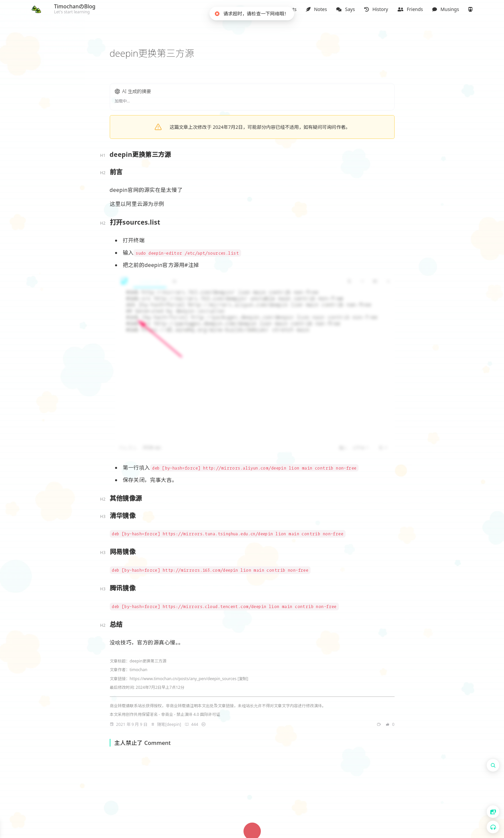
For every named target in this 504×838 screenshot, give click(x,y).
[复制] (243, 678)
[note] (257, 9)
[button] (257, 9)
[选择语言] (493, 812)
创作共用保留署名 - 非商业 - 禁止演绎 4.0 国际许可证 (173, 714)
